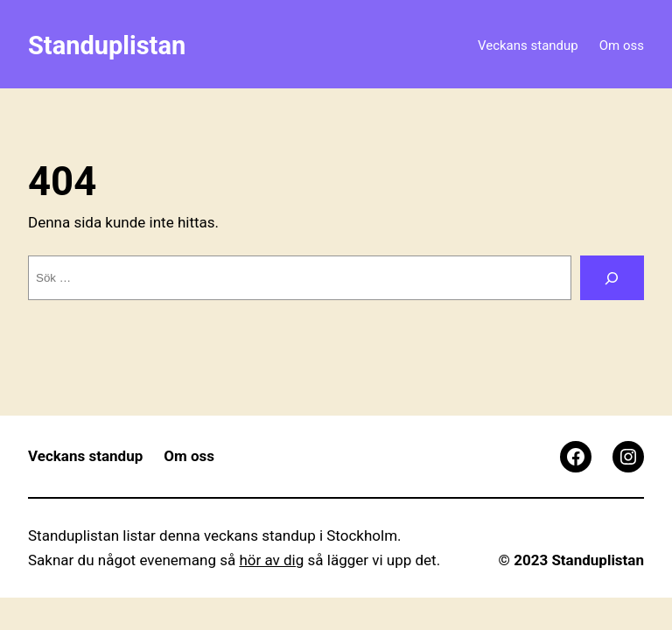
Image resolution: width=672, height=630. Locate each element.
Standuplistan (107, 45)
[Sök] (612, 278)
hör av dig (271, 560)
